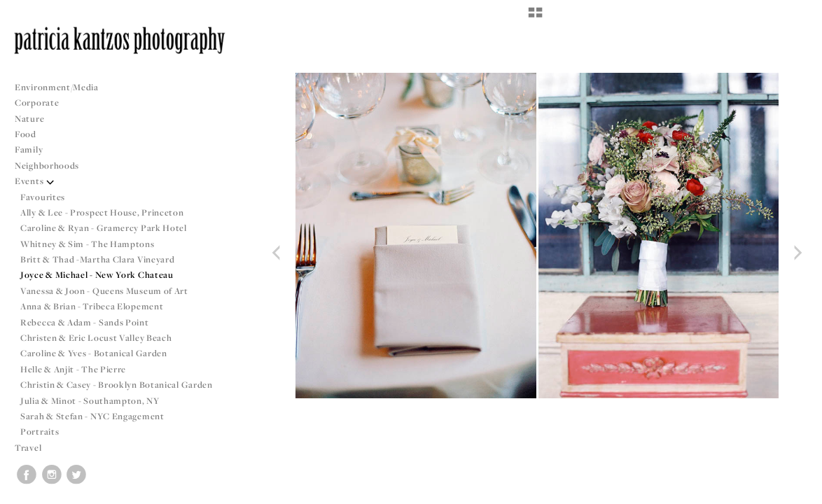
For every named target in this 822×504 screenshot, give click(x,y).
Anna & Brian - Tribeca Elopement (92, 306)
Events (35, 181)
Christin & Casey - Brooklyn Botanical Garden (117, 385)
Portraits (40, 432)
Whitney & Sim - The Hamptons (88, 244)
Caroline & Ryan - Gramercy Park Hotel (104, 228)
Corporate (37, 103)
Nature (29, 119)
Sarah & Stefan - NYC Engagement (92, 416)
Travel (28, 448)
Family (29, 149)
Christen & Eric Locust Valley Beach (96, 338)
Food (26, 134)
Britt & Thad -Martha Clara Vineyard (98, 259)
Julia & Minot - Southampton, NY (90, 401)
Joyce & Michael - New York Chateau (97, 275)
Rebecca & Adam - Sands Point (85, 322)
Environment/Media (57, 87)
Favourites (43, 197)
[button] (535, 17)
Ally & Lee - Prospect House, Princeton (102, 212)
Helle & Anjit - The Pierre (73, 369)
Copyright (794, 491)
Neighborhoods (53, 166)
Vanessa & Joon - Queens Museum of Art (104, 291)
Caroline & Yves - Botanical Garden (94, 353)
